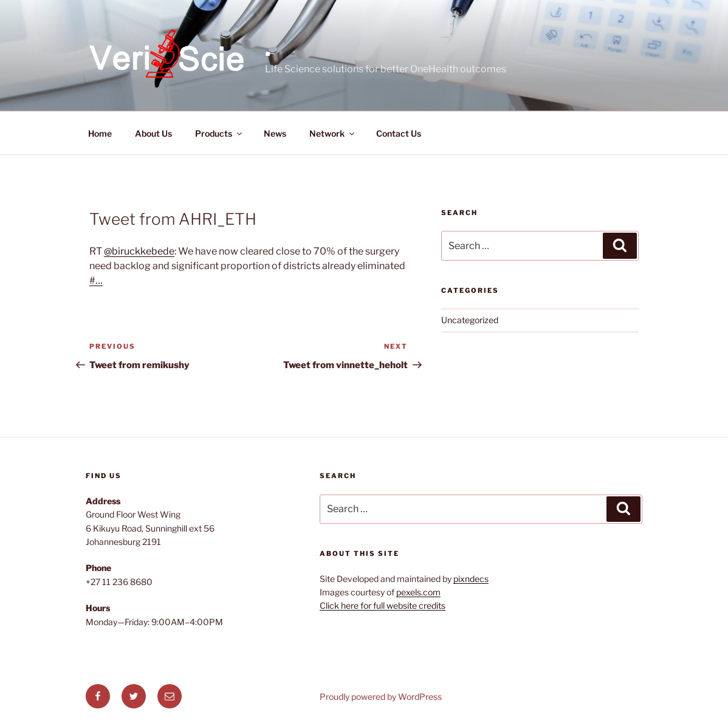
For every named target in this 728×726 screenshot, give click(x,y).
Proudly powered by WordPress (381, 697)
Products (219, 133)
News (275, 133)
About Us (153, 133)
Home (100, 133)
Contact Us (399, 133)
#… (96, 280)
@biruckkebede (139, 251)
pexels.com (418, 592)
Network (333, 133)
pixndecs (471, 579)
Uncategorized (470, 320)
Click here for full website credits (383, 605)
